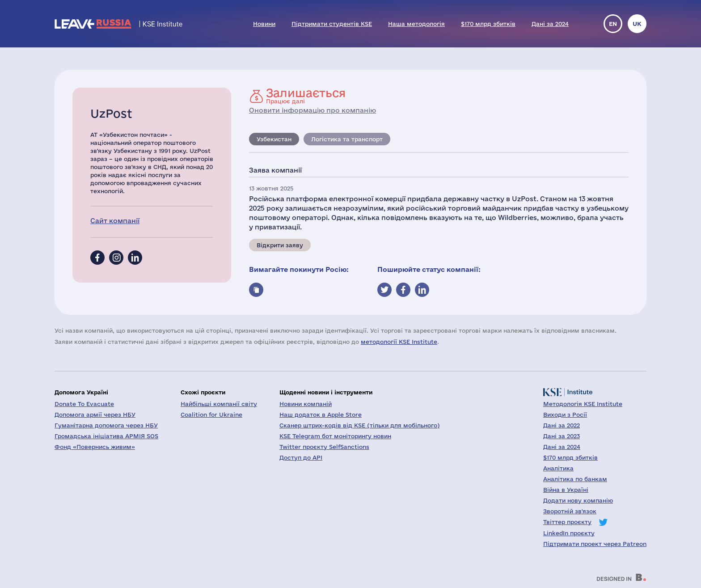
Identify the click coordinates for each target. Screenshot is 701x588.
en (613, 24)
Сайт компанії (115, 221)
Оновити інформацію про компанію (312, 110)
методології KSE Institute (399, 342)
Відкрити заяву (280, 245)
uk (637, 24)
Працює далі (306, 96)
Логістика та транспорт (347, 139)
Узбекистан (274, 139)
